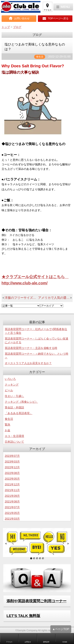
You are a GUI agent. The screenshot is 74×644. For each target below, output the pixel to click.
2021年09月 (12, 496)
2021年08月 (12, 502)
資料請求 (46, 642)
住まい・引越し (14, 396)
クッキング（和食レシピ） (21, 402)
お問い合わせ (22, 18)
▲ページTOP (61, 630)
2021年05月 (12, 513)
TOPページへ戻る (58, 18)
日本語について (14, 442)
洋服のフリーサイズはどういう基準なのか (21, 298)
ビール (9, 390)
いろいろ (10, 379)
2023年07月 (12, 456)
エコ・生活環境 (14, 436)
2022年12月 (12, 467)
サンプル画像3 (37, 558)
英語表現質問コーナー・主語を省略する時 (31, 348)
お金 (7, 430)
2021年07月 (12, 507)
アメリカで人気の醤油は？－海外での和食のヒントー (55, 298)
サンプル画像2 (34, 558)
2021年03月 (12, 519)
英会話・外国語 (14, 407)
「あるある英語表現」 (19, 413)
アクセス (48, 10)
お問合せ (28, 642)
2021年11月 (12, 490)
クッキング (12, 385)
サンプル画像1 (31, 558)
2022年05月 (12, 479)
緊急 (7, 425)
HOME (65, 642)
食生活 (9, 419)
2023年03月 (12, 462)
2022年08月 (12, 473)
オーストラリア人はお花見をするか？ (28, 363)
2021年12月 (12, 484)
